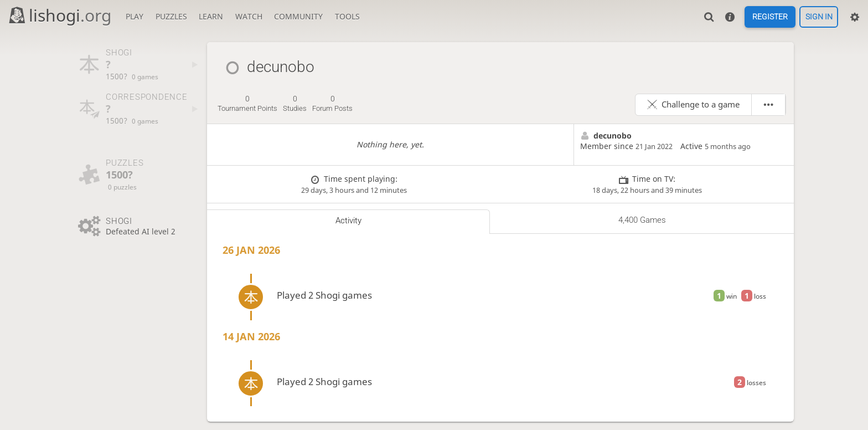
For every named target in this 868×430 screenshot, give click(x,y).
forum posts (332, 104)
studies (295, 104)
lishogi (60, 15)
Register (770, 17)
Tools (347, 16)
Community (298, 16)
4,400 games (642, 220)
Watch (249, 16)
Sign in (819, 17)
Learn (211, 16)
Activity (348, 221)
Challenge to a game (701, 104)
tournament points (247, 104)
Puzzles (171, 16)
